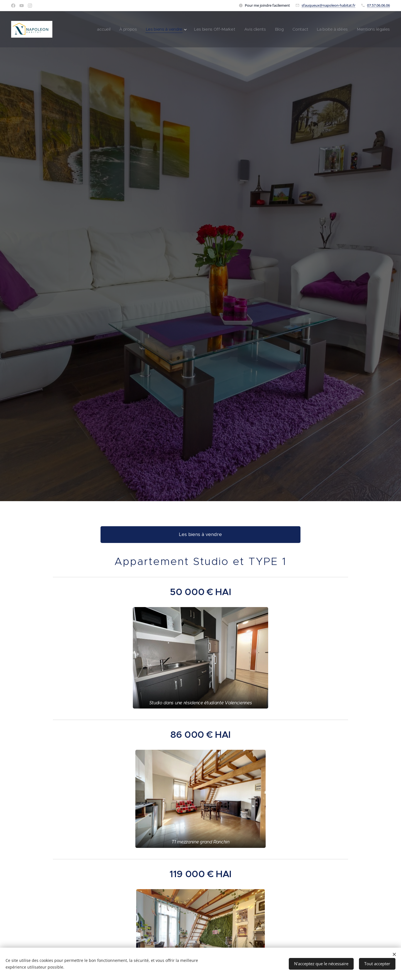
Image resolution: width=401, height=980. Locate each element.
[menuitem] (96, 29)
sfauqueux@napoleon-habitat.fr (328, 5)
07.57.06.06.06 (378, 5)
